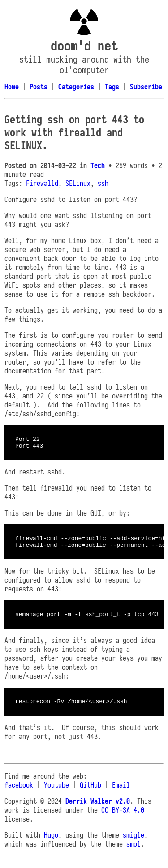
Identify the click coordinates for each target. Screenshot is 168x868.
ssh (103, 183)
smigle (134, 843)
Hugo (51, 843)
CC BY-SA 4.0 (123, 818)
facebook (19, 793)
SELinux (78, 183)
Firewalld (42, 183)
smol (134, 852)
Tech (98, 165)
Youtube (56, 793)
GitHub (90, 793)
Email (121, 793)
